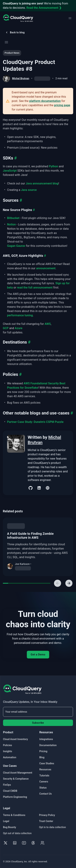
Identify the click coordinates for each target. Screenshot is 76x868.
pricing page (62, 105)
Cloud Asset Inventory (15, 739)
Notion (11, 224)
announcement (46, 268)
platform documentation (45, 101)
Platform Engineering (15, 797)
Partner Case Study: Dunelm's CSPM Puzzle (35, 422)
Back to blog (15, 32)
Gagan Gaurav (16, 246)
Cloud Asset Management (18, 773)
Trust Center (46, 821)
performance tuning (20, 315)
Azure (19, 328)
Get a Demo (38, 655)
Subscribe (38, 723)
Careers (44, 782)
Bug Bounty (9, 827)
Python (53, 166)
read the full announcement (35, 288)
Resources (45, 769)
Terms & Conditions (14, 815)
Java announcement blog (42, 183)
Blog (42, 757)
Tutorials (44, 776)
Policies (8, 745)
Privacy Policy (47, 815)
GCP (6, 328)
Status (43, 788)
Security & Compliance (16, 779)
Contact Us (45, 794)
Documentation (48, 745)
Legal (6, 821)
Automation (10, 757)
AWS (48, 324)
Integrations (46, 739)
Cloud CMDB (10, 791)
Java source (29, 190)
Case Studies (47, 763)
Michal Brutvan (21, 78)
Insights (8, 751)
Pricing (43, 751)
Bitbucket (13, 218)
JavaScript (10, 171)
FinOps (7, 785)
